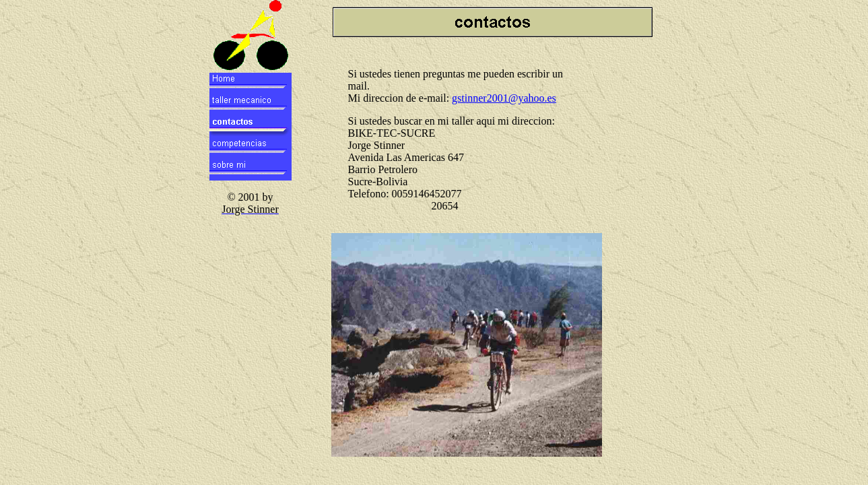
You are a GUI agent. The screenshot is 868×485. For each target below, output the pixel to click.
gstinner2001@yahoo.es (504, 98)
